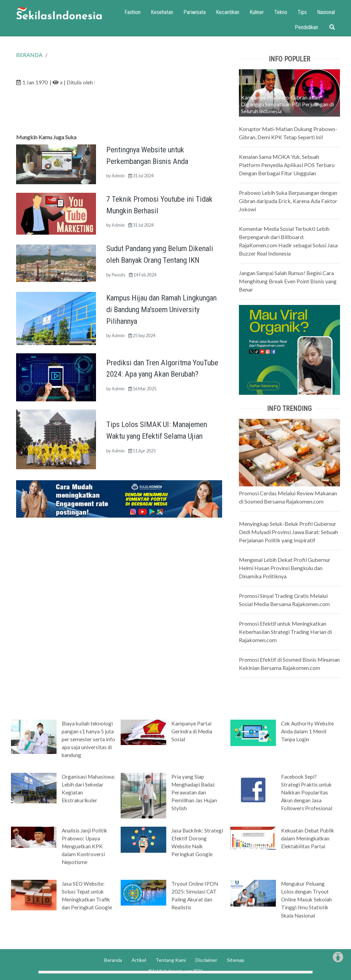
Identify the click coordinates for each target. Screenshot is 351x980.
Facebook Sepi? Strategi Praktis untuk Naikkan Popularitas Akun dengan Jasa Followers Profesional (307, 792)
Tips (302, 12)
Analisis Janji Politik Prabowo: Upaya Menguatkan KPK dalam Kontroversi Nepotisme (84, 846)
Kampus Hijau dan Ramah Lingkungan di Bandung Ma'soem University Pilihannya (161, 309)
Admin (118, 176)
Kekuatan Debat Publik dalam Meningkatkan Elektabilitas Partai (308, 838)
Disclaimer (206, 960)
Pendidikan (306, 27)
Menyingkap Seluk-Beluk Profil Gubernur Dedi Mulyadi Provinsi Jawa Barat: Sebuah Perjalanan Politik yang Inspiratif (288, 532)
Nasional (326, 12)
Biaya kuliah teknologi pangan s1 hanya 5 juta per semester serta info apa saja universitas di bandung (88, 739)
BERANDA (29, 55)
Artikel (139, 960)
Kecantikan (228, 12)
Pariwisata (195, 12)
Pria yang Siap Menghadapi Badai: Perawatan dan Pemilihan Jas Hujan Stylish (194, 792)
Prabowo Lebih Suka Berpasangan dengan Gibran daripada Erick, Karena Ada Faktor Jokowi (288, 201)
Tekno (281, 12)
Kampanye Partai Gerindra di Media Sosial (192, 731)
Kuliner (257, 12)
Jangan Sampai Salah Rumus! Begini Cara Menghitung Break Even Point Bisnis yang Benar (288, 281)
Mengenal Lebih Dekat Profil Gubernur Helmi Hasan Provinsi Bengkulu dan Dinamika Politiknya (285, 568)
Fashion (132, 12)
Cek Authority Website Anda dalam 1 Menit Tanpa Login (307, 731)
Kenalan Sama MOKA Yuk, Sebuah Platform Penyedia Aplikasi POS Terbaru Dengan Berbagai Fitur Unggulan (287, 165)
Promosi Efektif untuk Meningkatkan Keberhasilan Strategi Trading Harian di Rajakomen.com (285, 632)
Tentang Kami (171, 960)
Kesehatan (162, 12)
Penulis (119, 275)
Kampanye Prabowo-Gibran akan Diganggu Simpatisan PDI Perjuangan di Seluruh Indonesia (287, 104)
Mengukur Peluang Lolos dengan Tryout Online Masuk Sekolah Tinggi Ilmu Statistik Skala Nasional (306, 899)
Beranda (113, 960)
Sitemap (236, 960)
